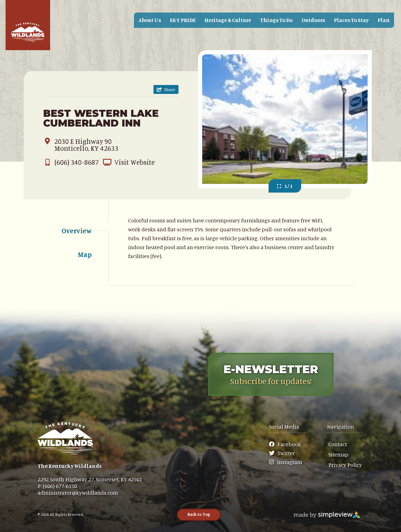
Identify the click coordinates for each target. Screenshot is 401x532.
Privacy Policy (345, 465)
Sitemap (338, 454)
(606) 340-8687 (71, 162)
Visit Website (129, 162)
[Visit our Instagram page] (287, 462)
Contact (338, 444)
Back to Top (199, 514)
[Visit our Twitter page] (285, 453)
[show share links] (166, 89)
